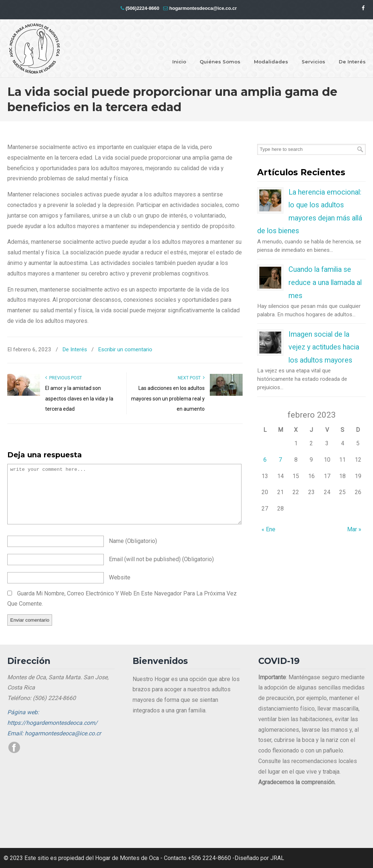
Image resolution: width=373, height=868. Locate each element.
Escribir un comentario (125, 349)
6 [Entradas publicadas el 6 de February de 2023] (265, 460)
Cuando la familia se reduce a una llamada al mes (325, 282)
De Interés (75, 349)
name (133, 541)
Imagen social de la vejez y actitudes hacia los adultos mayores (324, 347)
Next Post (191, 378)
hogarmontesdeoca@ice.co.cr (203, 8)
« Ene (268, 529)
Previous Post (64, 378)
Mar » (354, 529)
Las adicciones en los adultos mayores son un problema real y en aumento (168, 399)
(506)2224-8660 (143, 8)
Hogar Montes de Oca (35, 49)
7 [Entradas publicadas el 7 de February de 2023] (280, 460)
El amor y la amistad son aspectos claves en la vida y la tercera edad (79, 399)
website (120, 577)
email (161, 559)
